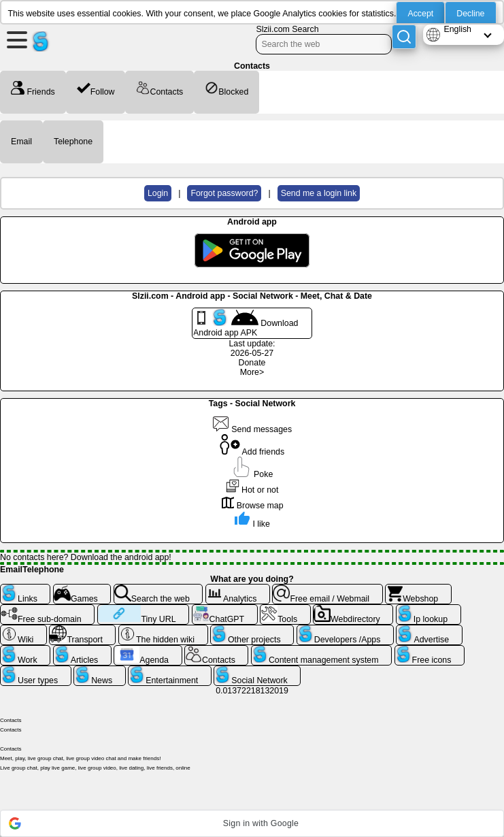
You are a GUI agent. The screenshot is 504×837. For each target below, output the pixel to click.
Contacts (159, 89)
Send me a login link (319, 193)
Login (158, 193)
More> (252, 372)
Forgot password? (224, 193)
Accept (420, 14)
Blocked (226, 89)
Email (21, 142)
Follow (96, 89)
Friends (33, 89)
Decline (470, 14)
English (457, 29)
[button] (252, 823)
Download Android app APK (246, 323)
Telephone (73, 142)
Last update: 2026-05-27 (252, 348)
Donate (252, 363)
